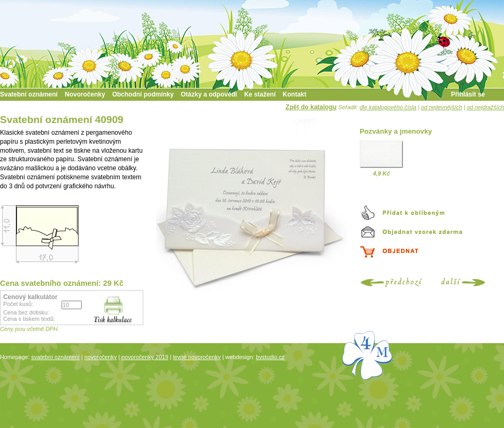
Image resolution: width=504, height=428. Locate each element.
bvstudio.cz (270, 357)
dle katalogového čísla (388, 107)
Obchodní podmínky (143, 94)
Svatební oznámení (29, 94)
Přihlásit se (468, 94)
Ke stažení (260, 94)
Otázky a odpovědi (209, 94)
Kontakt (295, 94)
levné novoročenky (197, 357)
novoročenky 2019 (145, 357)
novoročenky (101, 357)
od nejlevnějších (442, 107)
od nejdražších (485, 107)
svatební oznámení (55, 357)
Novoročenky (85, 94)
